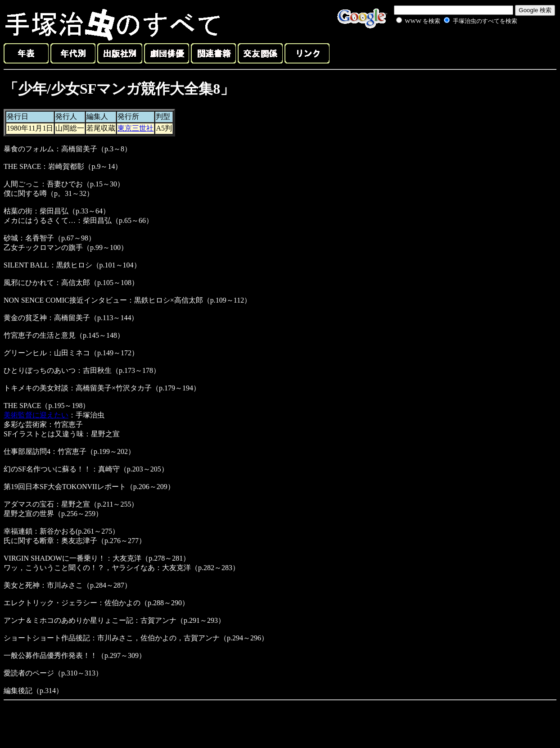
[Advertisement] (447, 47)
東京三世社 (135, 128)
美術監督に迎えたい (36, 415)
